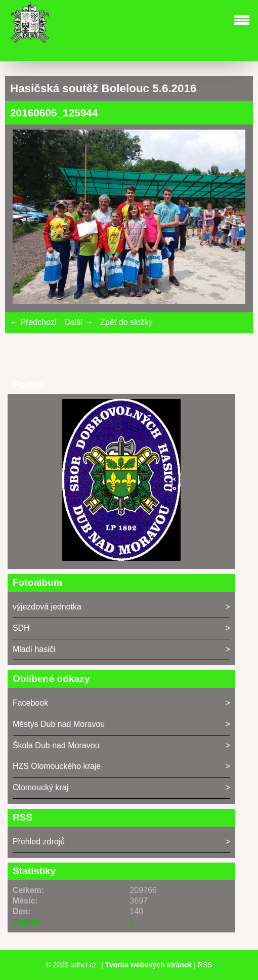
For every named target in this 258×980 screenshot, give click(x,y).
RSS (205, 965)
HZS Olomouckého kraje (57, 766)
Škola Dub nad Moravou (56, 745)
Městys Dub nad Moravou (59, 724)
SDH (21, 628)
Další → (79, 322)
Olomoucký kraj (40, 787)
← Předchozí (33, 322)
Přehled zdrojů (39, 842)
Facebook (30, 703)
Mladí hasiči (34, 649)
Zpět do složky (126, 322)
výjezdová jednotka (47, 607)
